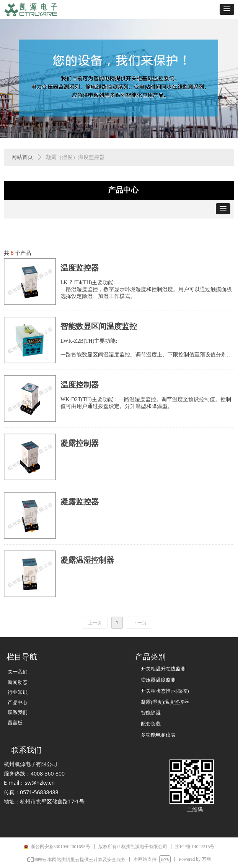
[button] (227, 9)
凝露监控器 (80, 502)
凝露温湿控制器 (87, 560)
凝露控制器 (80, 443)
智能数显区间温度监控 (99, 326)
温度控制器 (80, 385)
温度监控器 (80, 268)
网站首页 (22, 157)
